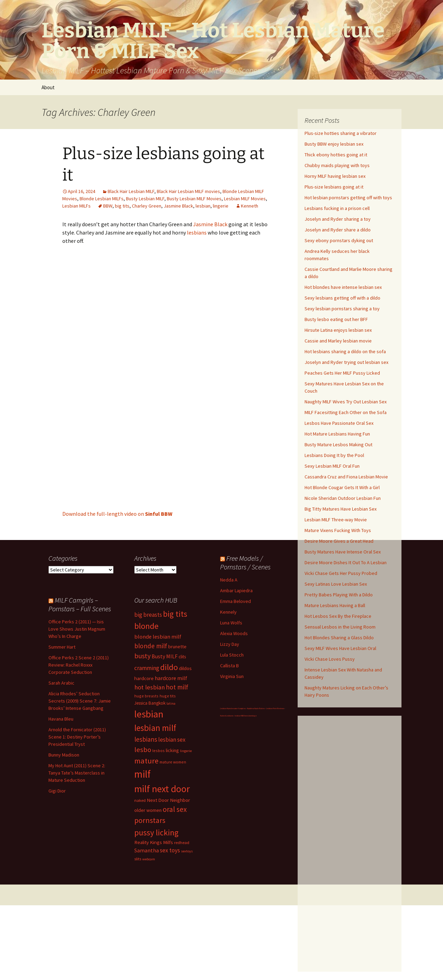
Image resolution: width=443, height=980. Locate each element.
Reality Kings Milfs (154, 842)
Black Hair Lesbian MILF (131, 191)
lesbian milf (155, 728)
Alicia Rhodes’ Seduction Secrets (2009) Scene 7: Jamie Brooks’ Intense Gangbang (80, 701)
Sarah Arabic (61, 683)
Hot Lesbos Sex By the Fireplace (338, 616)
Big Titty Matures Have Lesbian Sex (341, 509)
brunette (177, 647)
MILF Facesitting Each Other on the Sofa (346, 412)
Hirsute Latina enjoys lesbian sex (338, 330)
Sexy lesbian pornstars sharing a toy (342, 309)
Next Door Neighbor (168, 800)
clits (182, 657)
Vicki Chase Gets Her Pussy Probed (341, 573)
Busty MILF (165, 656)
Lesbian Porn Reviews (275, 708)
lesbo (143, 750)
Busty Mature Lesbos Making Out (338, 445)
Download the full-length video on (117, 514)
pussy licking (156, 832)
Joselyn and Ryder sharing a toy (338, 219)
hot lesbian (150, 687)
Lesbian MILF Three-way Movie (336, 520)
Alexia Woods (234, 633)
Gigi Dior (57, 791)
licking (172, 750)
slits (138, 859)
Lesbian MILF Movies (245, 199)
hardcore (144, 678)
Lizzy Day (230, 644)
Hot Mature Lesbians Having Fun (337, 434)
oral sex (175, 809)
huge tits (168, 696)
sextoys (187, 851)
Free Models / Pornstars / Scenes (245, 562)
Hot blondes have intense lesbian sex (343, 287)
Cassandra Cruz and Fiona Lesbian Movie (346, 477)
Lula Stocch (232, 655)
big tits (122, 206)
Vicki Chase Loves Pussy (330, 659)
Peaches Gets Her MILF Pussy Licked (342, 373)
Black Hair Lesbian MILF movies (188, 191)
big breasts (148, 615)
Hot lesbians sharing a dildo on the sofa (345, 351)
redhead (182, 842)
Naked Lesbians (227, 716)
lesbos (159, 750)
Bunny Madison (64, 755)
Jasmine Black (178, 206)
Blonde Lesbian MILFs (102, 199)
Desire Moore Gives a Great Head (339, 541)
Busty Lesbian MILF (145, 199)
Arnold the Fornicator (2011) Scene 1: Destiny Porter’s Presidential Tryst (77, 737)
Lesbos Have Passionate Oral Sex (339, 423)
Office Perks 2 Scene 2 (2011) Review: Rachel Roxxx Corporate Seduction (79, 665)
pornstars (150, 820)
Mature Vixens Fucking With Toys (338, 530)
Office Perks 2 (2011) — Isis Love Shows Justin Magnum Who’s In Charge (77, 629)
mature (146, 761)
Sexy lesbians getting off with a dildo (342, 298)
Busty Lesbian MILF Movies (194, 199)
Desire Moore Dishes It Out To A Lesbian (346, 562)
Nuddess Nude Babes (256, 708)
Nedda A (229, 580)
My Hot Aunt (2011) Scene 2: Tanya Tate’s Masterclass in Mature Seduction (77, 773)
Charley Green (147, 206)
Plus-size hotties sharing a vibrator (341, 133)
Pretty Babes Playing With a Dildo (339, 595)
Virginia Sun (232, 676)
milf (142, 774)
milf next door (162, 789)
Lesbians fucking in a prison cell (337, 208)
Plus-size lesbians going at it (334, 187)
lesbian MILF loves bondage (246, 716)
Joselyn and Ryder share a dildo (338, 230)
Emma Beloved (236, 601)
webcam (149, 859)
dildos (185, 668)
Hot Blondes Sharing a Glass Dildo (339, 638)
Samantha (147, 850)
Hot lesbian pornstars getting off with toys (348, 198)
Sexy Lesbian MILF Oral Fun (332, 466)
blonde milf (151, 646)
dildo (169, 667)
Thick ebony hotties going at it (336, 155)
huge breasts (146, 696)
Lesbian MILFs (76, 206)
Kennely (228, 612)
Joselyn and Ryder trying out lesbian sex (346, 362)
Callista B (229, 666)
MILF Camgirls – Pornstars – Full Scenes (80, 604)
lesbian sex (172, 740)
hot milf (177, 687)
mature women (173, 762)
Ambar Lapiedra (236, 590)
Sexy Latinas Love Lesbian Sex (336, 584)
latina (171, 703)
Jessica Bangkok (150, 703)
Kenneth (250, 206)
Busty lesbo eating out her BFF (336, 319)
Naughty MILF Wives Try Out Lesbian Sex (346, 402)
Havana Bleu (61, 719)
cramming (147, 668)
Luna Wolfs (231, 623)
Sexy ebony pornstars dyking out (339, 240)
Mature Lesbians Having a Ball (335, 605)
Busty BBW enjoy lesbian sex (334, 144)
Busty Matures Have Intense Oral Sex (343, 552)
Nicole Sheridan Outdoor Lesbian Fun (343, 498)
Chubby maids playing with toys (337, 165)
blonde (146, 626)
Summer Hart (62, 647)
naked (140, 800)
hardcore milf (171, 678)
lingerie (221, 206)
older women (148, 810)
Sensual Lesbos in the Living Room (340, 627)
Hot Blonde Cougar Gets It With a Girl (342, 487)
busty (142, 656)
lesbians (197, 232)
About (48, 87)
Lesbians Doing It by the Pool (334, 455)
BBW (108, 206)
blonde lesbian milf (158, 636)
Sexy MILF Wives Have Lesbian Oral (340, 648)
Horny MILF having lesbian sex (335, 176)
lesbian (203, 206)
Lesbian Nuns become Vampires (233, 708)
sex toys (170, 850)
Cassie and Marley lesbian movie (338, 341)
